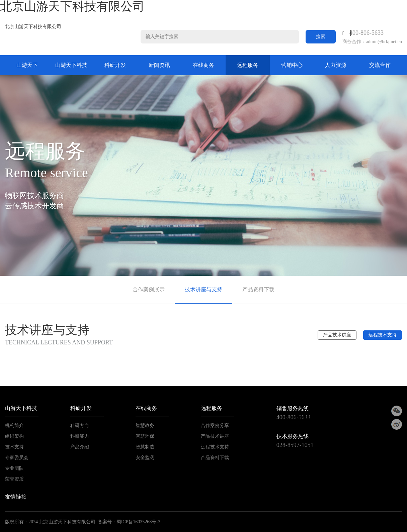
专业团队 (14, 468)
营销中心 (292, 65)
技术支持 (14, 447)
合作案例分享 (215, 425)
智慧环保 (145, 436)
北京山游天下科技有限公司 (33, 27)
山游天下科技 (71, 65)
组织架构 (14, 436)
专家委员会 (17, 458)
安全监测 (145, 458)
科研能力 (80, 436)
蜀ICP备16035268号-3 (138, 522)
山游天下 (27, 65)
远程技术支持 (383, 335)
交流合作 (380, 65)
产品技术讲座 (337, 335)
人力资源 (336, 65)
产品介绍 (80, 447)
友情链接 (16, 497)
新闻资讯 (159, 65)
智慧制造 (145, 447)
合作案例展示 (149, 289)
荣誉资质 (14, 479)
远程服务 (248, 65)
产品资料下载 (258, 289)
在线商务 (203, 65)
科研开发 (115, 65)
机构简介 (14, 425)
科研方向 (80, 425)
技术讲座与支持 (203, 289)
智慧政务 (145, 425)
